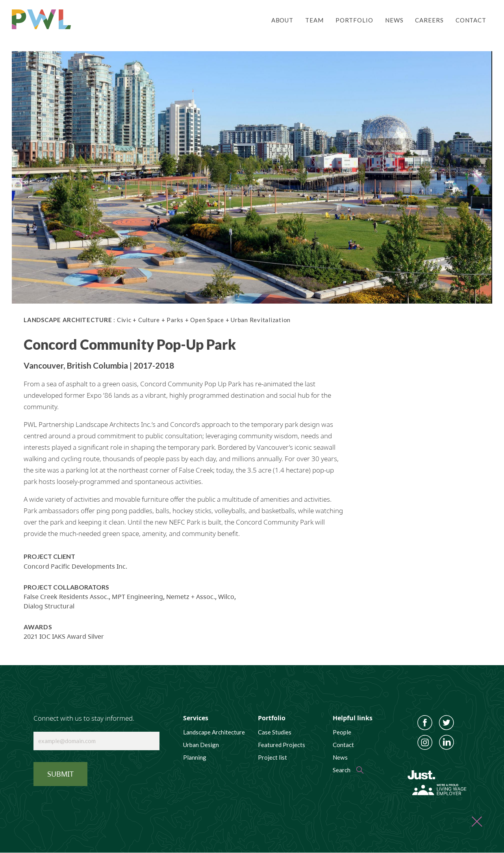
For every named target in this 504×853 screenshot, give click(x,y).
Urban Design (201, 745)
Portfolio (354, 20)
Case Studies (275, 732)
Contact (471, 20)
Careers (429, 20)
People (342, 732)
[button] (29, 177)
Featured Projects (282, 745)
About (282, 20)
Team (314, 20)
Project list (272, 757)
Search (342, 770)
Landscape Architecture (214, 732)
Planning (195, 757)
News (394, 20)
